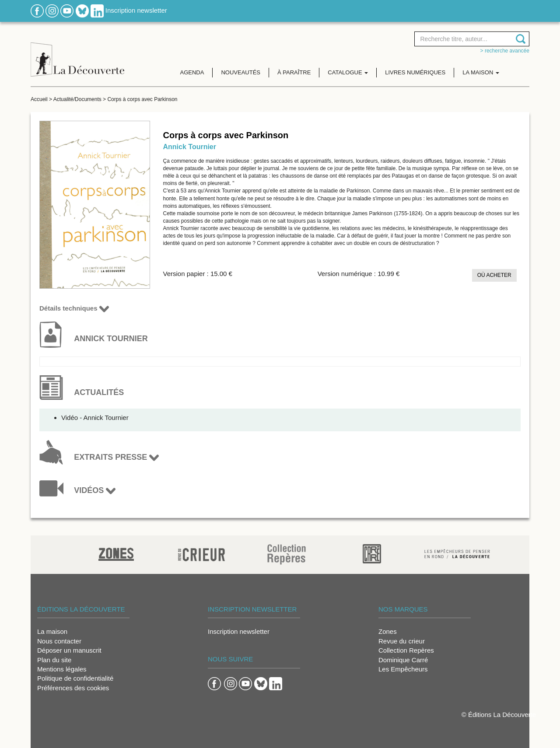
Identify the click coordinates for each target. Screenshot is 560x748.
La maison (52, 631)
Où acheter (494, 275)
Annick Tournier (190, 147)
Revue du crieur (402, 641)
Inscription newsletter (136, 10)
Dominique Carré (403, 660)
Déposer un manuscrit (69, 650)
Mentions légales (62, 669)
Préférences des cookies (73, 688)
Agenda (192, 72)
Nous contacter (59, 641)
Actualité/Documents (77, 99)
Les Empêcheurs (403, 669)
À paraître (294, 72)
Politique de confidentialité (75, 678)
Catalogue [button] (348, 72)
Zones (388, 631)
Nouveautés (241, 72)
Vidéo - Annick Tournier (95, 418)
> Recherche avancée (505, 51)
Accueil (39, 99)
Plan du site (54, 660)
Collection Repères (406, 650)
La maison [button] (481, 72)
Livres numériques (415, 72)
